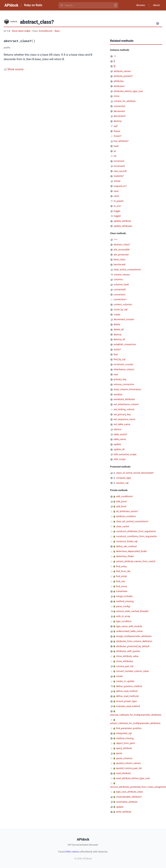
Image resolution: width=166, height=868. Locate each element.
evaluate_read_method (128, 706)
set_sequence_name (124, 419)
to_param (119, 201)
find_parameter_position (129, 728)
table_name (120, 439)
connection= (120, 299)
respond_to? (120, 186)
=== (116, 239)
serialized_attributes (124, 399)
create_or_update (125, 681)
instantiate (122, 591)
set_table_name (122, 424)
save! (116, 196)
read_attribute (123, 773)
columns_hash (121, 284)
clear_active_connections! (127, 270)
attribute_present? (123, 76)
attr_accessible (122, 250)
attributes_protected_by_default (133, 646)
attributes (119, 81)
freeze (117, 131)
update (117, 444)
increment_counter (123, 364)
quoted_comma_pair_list (129, 768)
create (117, 315)
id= (115, 156)
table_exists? (120, 434)
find (116, 354)
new (116, 374)
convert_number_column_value (132, 671)
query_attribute (124, 748)
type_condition (124, 621)
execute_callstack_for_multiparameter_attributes (136, 715)
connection (119, 106)
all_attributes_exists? (127, 511)
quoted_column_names (128, 763)
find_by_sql (119, 359)
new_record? (120, 171)
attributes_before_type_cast (128, 91)
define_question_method (129, 686)
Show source (15, 69)
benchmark (120, 264)
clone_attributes (124, 661)
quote (119, 753)
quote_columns (124, 758)
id (115, 151)
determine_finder (125, 556)
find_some (122, 586)
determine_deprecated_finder (131, 551)
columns (118, 279)
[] (114, 61)
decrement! (120, 116)
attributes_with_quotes (128, 651)
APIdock (11, 5)
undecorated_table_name (129, 631)
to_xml (117, 206)
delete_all (119, 329)
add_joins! (121, 501)
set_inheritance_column (126, 404)
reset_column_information (127, 389)
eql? (116, 126)
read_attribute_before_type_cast (133, 778)
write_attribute (124, 812)
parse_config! (123, 606)
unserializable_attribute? (129, 797)
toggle (117, 211)
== (115, 56)
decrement (119, 111)
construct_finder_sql (127, 541)
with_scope (120, 459)
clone (116, 96)
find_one (120, 581)
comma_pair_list (125, 666)
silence (117, 429)
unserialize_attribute (127, 802)
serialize (118, 394)
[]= (115, 66)
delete (117, 324)
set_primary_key (122, 414)
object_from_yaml (125, 743)
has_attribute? (121, 141)
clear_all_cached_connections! (132, 521)
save (116, 191)
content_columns (123, 304)
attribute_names (122, 71)
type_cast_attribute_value (129, 792)
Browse (139, 5)
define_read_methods (127, 696)
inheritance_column (124, 369)
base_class (119, 259)
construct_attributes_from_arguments (136, 531)
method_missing (125, 601)
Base (57, 31)
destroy (118, 121)
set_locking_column (124, 409)
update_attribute (122, 221)
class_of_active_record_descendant (135, 473)
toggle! (117, 216)
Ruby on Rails (33, 5)
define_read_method (127, 691)
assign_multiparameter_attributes (134, 636)
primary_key (120, 379)
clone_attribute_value (127, 656)
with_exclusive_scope (125, 454)
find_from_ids (123, 571)
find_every (121, 566)
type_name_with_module (129, 626)
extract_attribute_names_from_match (136, 561)
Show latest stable (21, 31)
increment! (119, 166)
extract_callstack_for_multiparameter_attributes (135, 723)
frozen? (118, 136)
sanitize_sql (122, 483)
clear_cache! (123, 526)
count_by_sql (120, 309)
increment (119, 161)
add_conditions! (124, 496)
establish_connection (125, 344)
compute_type (123, 478)
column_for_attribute (125, 101)
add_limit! (121, 506)
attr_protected (121, 255)
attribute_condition (126, 516)
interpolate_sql (124, 733)
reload (117, 181)
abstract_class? (122, 244)
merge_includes (124, 596)
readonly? (119, 176)
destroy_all (119, 339)
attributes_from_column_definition (134, 641)
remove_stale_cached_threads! (132, 611)
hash (116, 146)
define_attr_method (126, 546)
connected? (120, 289)
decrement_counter (124, 319)
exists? (117, 349)
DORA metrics (72, 852)
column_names (122, 275)
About (156, 5)
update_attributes (123, 226)
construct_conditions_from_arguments (136, 536)
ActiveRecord (46, 31)
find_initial (121, 576)
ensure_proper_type (126, 701)
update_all (119, 449)
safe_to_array (123, 616)
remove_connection (124, 384)
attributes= (119, 86)
